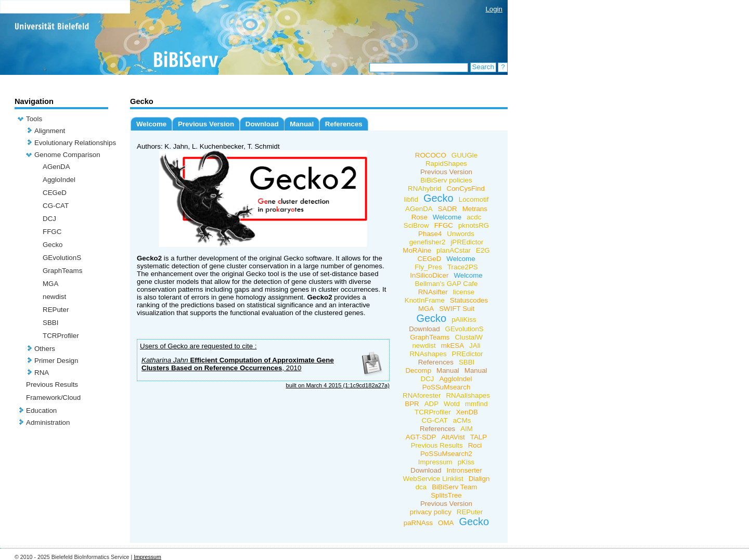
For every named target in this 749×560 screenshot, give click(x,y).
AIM (467, 429)
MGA (50, 284)
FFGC (52, 232)
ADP (431, 404)
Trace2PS (463, 267)
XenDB (467, 412)
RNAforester (422, 395)
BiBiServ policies (446, 180)
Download (262, 124)
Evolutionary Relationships (75, 143)
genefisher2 (428, 242)
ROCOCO (431, 155)
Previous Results (52, 385)
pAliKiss (464, 320)
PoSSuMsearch (447, 387)
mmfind (476, 404)
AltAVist (453, 437)
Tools (34, 119)
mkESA (453, 346)
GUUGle (464, 155)
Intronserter (464, 470)
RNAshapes (428, 354)
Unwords (461, 234)
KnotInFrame (425, 300)
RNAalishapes (468, 395)
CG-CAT (56, 206)
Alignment (50, 131)
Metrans (475, 209)
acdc (474, 217)
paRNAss (418, 523)
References (344, 124)
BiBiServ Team (454, 487)
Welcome (151, 124)
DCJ (49, 219)
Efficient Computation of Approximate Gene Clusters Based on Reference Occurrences (238, 364)
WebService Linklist (433, 479)
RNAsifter (433, 292)
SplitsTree (446, 495)
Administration (48, 422)
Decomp (418, 370)
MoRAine (417, 250)
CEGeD (55, 193)
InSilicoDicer (429, 275)
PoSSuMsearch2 (446, 454)
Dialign (479, 479)
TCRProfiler (61, 336)
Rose (419, 217)
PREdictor (468, 354)
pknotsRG (474, 225)
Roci (475, 445)
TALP (479, 437)
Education (41, 411)
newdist (54, 297)
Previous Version (206, 124)
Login (494, 9)
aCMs (462, 420)
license (464, 292)
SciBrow (416, 225)
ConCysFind (466, 188)
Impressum (435, 462)
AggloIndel (59, 180)
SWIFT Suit (457, 309)
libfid (411, 199)
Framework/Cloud (53, 398)
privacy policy (431, 512)
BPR (412, 404)
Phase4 (430, 234)
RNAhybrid (424, 188)
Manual (302, 124)
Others (45, 349)
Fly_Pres (428, 267)
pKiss (466, 462)
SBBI (50, 323)
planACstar (454, 250)
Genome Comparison (67, 155)
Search (483, 67)
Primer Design (56, 361)
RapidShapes (446, 164)
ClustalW (468, 337)
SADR (448, 209)
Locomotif (474, 199)
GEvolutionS (62, 258)
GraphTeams (62, 271)
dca (421, 487)
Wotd (452, 404)
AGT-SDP (421, 437)
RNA (42, 373)
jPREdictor (467, 242)
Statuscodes (469, 300)
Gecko (53, 245)
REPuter (56, 310)
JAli (475, 346)
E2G (483, 250)
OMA (446, 523)
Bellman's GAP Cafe (447, 284)
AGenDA (56, 167)
